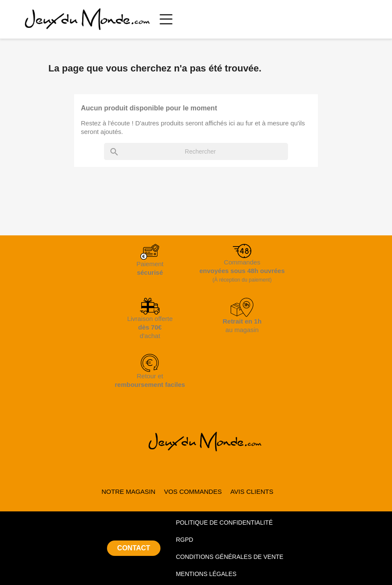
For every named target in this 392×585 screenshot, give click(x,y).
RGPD (184, 540)
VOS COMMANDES (193, 491)
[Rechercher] (196, 151)
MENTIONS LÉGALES (206, 574)
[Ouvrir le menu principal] (166, 19)
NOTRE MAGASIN (128, 491)
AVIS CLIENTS (252, 491)
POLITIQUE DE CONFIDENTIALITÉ (224, 523)
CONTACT (134, 548)
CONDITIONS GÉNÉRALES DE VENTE (230, 557)
